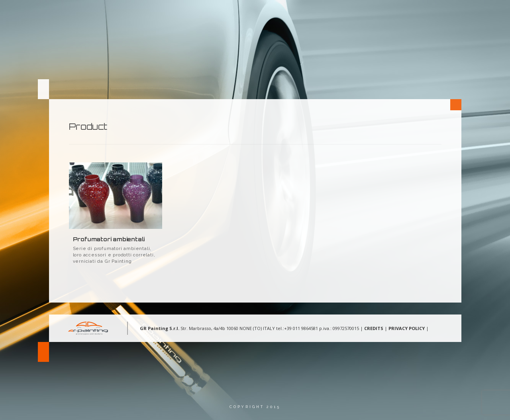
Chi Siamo (263, 14)
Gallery (368, 14)
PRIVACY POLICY (407, 328)
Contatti (407, 14)
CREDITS (374, 328)
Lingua (445, 14)
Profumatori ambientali (109, 239)
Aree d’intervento (316, 14)
